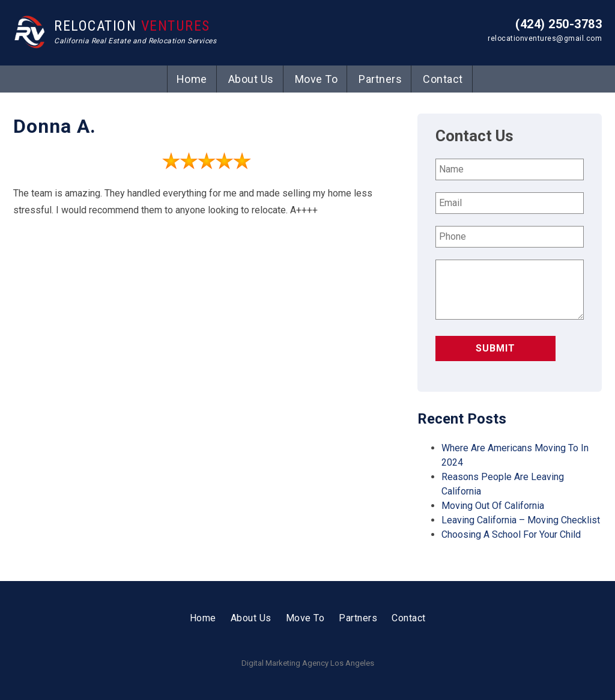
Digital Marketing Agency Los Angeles (308, 663)
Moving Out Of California (493, 506)
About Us (251, 79)
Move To (317, 79)
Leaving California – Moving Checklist (521, 520)
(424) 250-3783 (559, 24)
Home (192, 79)
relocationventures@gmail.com (545, 38)
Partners (380, 79)
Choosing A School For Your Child (511, 534)
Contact (443, 79)
